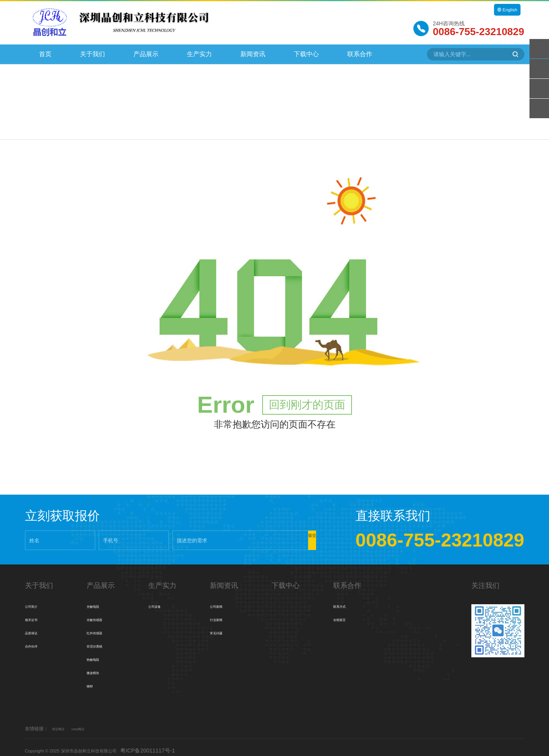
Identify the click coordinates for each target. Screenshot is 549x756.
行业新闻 (221, 613)
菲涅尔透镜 (100, 640)
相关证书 (36, 613)
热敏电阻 (98, 653)
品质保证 (36, 626)
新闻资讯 (253, 54)
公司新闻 (221, 600)
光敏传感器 (100, 613)
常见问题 (221, 626)
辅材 (92, 680)
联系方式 (344, 600)
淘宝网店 (61, 722)
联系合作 (360, 54)
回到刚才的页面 (307, 398)
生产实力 (199, 54)
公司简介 (36, 600)
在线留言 (344, 613)
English (505, 10)
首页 (45, 54)
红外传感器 (100, 626)
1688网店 (88, 722)
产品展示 (146, 54)
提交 (293, 534)
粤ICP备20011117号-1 (172, 744)
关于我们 (92, 54)
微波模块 (98, 666)
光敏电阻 (98, 600)
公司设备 (159, 600)
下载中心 (306, 54)
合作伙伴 (36, 640)
